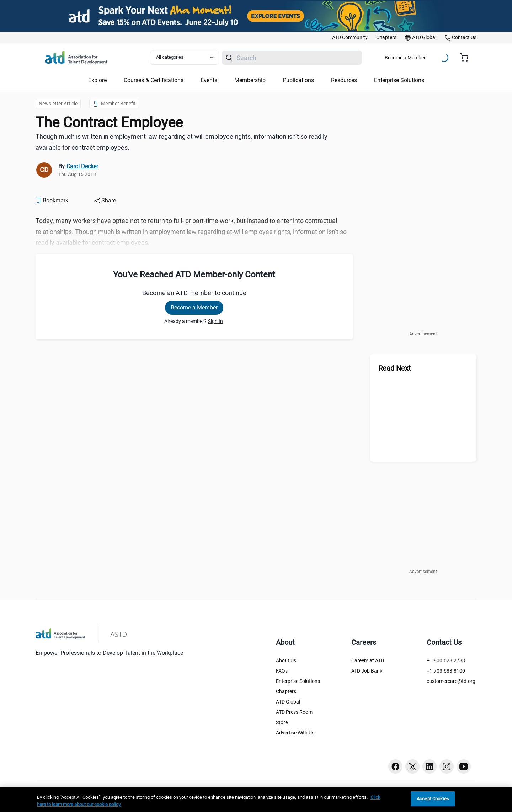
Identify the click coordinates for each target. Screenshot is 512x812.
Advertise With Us (295, 733)
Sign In (215, 321)
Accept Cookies (433, 799)
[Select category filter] (185, 58)
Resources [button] (344, 80)
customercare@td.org (451, 681)
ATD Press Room (294, 712)
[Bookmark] (52, 201)
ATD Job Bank (367, 671)
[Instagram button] (447, 766)
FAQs (282, 671)
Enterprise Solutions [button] (399, 80)
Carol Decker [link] (82, 166)
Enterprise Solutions (298, 681)
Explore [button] (97, 80)
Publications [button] (298, 80)
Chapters (286, 691)
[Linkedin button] (430, 766)
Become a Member (405, 58)
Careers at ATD (368, 660)
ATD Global (288, 702)
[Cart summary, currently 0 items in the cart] (467, 58)
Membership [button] (250, 80)
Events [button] (209, 80)
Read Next (395, 368)
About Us (286, 660)
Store (282, 722)
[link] (350, 38)
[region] (256, 799)
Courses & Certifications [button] (154, 80)
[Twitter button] (412, 766)
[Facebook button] (395, 766)
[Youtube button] (464, 766)
